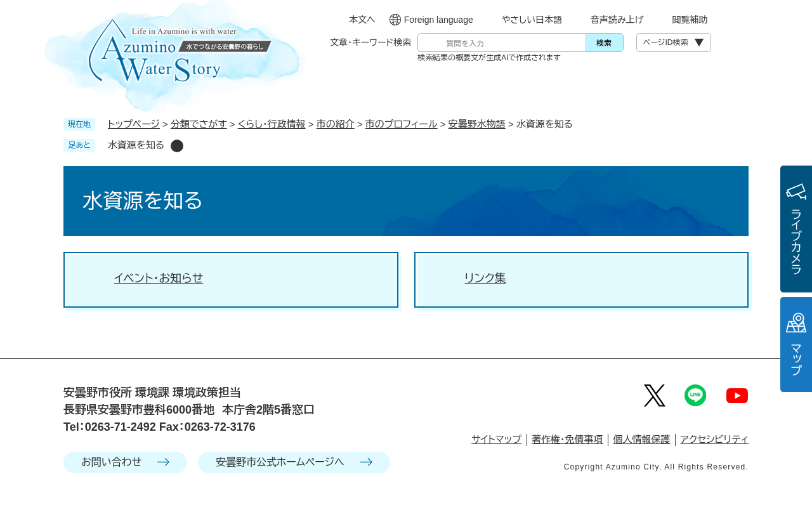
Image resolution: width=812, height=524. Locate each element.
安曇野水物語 (477, 124)
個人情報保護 (642, 439)
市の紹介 (336, 124)
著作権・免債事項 (567, 439)
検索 (604, 42)
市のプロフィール (402, 124)
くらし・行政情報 (272, 124)
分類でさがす (199, 124)
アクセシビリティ (715, 439)
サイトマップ (496, 439)
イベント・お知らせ (159, 278)
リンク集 (486, 278)
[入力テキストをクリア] (563, 43)
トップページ (134, 124)
